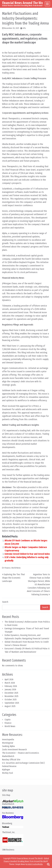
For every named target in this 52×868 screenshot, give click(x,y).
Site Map (6, 795)
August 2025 (10, 706)
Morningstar (8, 743)
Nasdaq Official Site (11, 760)
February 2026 (11, 686)
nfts (24, 28)
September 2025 (12, 703)
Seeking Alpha (8, 746)
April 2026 (9, 679)
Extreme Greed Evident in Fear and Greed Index (27, 554)
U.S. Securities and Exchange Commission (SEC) (23, 763)
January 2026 (10, 689)
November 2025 (11, 696)
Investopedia (8, 739)
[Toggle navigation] (47, 4)
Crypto (8, 720)
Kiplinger (6, 770)
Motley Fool (7, 773)
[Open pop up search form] (48, 864)
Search (5, 602)
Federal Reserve (9, 766)
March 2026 (10, 683)
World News (16, 568)
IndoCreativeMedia (35, 864)
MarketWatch (8, 756)
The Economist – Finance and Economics (21, 753)
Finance (8, 568)
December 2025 (11, 693)
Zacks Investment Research (14, 750)
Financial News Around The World (24, 3)
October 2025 (11, 700)
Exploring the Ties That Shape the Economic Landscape (13, 578)
